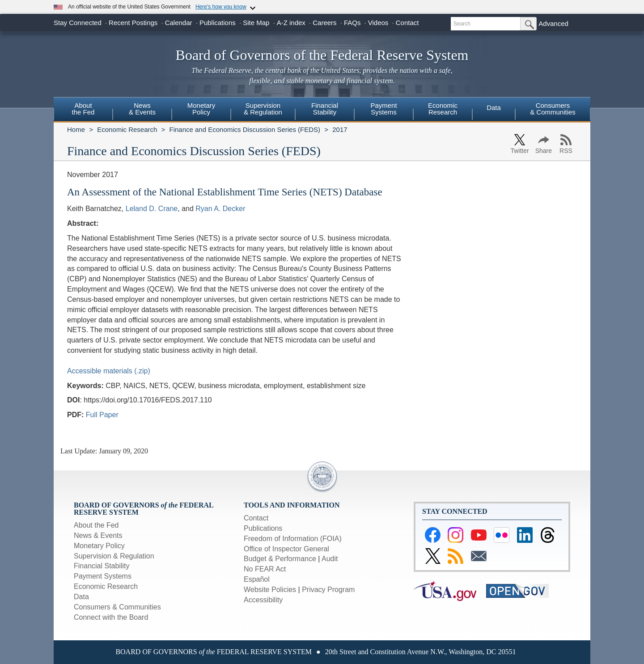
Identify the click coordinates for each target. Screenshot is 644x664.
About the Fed (96, 525)
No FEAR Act (265, 569)
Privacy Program (328, 590)
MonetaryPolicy (201, 109)
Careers (324, 23)
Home (76, 129)
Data (494, 108)
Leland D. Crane (152, 209)
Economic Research (127, 129)
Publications (218, 23)
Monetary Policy (99, 546)
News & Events (98, 535)
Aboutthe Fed (83, 109)
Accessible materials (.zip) (109, 371)
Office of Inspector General (286, 549)
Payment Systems (103, 576)
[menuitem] (83, 110)
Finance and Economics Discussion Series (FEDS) (245, 129)
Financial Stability (102, 566)
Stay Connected (78, 23)
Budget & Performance (280, 559)
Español (257, 579)
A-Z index (291, 23)
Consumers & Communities (553, 109)
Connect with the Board (111, 617)
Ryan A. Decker (220, 209)
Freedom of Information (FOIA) (293, 539)
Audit (330, 559)
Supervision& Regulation (263, 109)
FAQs (352, 23)
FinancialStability (325, 109)
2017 (340, 129)
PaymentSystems (383, 109)
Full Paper (102, 415)
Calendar (179, 23)
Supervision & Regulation (114, 556)
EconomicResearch (443, 109)
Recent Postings (133, 23)
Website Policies (270, 590)
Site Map (256, 23)
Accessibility (263, 600)
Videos (378, 23)
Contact (407, 23)
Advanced (553, 23)
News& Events (142, 109)
